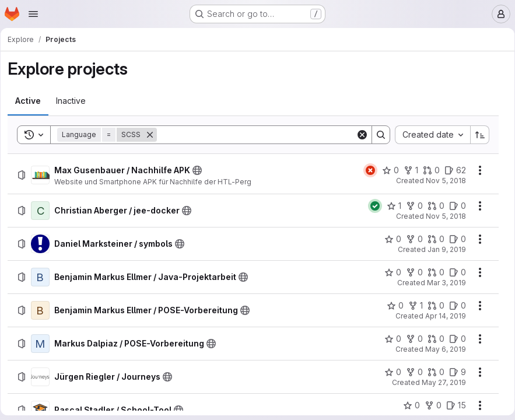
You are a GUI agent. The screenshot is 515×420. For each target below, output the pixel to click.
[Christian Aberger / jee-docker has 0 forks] (410, 206)
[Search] (256, 135)
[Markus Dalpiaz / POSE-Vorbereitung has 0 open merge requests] (432, 339)
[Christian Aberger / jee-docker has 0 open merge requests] (432, 206)
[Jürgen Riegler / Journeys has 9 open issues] (453, 372)
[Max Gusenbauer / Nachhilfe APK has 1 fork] (407, 170)
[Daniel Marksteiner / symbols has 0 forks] (410, 239)
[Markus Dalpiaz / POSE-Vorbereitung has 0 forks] (410, 339)
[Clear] (358, 135)
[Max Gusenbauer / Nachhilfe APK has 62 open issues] (451, 170)
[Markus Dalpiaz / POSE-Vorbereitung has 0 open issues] (453, 339)
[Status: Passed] (371, 206)
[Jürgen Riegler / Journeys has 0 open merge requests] (432, 372)
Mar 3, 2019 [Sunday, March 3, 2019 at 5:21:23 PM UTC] (442, 283)
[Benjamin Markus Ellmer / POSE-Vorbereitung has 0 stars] (391, 306)
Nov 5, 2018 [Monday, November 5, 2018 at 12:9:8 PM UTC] (442, 181)
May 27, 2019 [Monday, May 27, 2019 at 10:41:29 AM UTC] (440, 382)
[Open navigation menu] (33, 14)
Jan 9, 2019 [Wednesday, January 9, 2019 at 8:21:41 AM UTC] (443, 249)
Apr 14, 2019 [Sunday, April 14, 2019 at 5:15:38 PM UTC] (442, 316)
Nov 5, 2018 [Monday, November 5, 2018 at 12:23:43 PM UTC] (442, 216)
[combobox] (428, 135)
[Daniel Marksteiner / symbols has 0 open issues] (453, 239)
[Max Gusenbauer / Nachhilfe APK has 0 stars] (386, 170)
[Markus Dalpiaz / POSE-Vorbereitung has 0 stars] (389, 339)
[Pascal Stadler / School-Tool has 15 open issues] (452, 405)
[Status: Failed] (366, 170)
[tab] (32, 101)
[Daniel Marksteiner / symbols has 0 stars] (389, 239)
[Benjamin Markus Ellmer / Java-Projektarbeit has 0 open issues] (453, 272)
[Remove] (154, 135)
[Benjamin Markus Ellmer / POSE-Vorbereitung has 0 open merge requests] (432, 306)
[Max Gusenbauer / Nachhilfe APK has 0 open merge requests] (427, 170)
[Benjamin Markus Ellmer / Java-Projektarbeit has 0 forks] (410, 272)
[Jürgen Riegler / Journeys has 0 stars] (389, 372)
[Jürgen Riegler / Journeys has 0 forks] (410, 372)
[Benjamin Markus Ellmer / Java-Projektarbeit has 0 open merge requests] (432, 272)
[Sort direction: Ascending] (476, 135)
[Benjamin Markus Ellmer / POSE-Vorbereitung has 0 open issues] (453, 306)
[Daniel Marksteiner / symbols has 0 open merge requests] (432, 239)
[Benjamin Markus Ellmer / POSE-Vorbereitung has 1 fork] (411, 306)
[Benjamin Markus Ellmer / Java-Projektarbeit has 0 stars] (389, 272)
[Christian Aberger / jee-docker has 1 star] (390, 206)
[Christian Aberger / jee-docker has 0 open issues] (453, 206)
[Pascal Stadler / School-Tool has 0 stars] (407, 405)
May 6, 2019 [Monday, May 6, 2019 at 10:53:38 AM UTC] (442, 349)
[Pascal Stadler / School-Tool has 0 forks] (429, 405)
